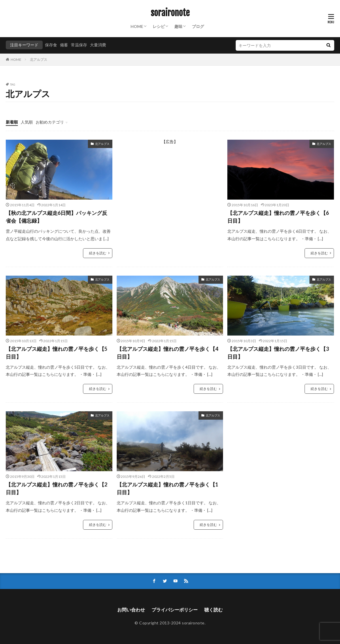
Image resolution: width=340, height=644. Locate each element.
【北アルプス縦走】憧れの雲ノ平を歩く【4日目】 (167, 353)
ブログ (198, 26)
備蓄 (64, 45)
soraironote (170, 13)
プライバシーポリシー (175, 610)
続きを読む (98, 253)
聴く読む (214, 610)
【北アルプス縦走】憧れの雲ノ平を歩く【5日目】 (56, 353)
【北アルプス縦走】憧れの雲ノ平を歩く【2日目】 (56, 488)
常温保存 (79, 45)
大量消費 (98, 45)
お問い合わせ (131, 610)
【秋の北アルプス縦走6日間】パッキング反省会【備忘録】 (56, 217)
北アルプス (39, 59)
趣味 (178, 26)
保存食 (51, 45)
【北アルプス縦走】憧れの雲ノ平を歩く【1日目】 (167, 488)
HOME (137, 26)
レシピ (159, 26)
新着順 (12, 122)
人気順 (27, 122)
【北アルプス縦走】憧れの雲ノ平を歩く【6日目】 (278, 217)
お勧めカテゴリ (50, 122)
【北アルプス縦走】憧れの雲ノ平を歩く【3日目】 (278, 353)
